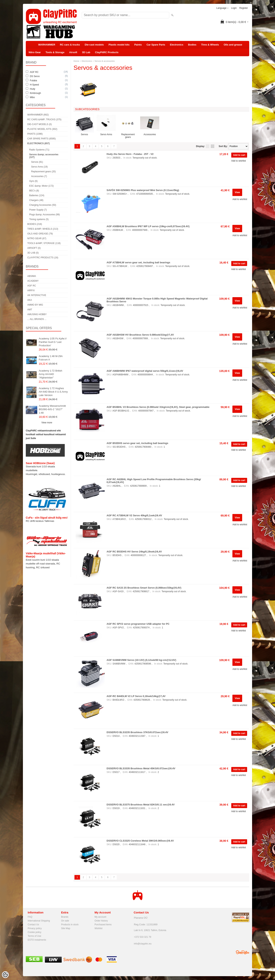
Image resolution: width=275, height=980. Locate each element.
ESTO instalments (37, 940)
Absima (32, 276)
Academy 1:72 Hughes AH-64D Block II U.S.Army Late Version (53, 392)
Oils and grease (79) (40, 234)
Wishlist (98, 928)
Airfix (31, 290)
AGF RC (32, 286)
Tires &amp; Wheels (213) (43, 229)
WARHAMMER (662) (38, 115)
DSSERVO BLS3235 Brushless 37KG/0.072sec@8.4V (137, 732)
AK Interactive (37, 295)
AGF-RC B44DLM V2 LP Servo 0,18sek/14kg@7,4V (136, 696)
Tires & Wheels (210, 45)
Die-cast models (94, 45)
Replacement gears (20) (43, 172)
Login (234, 8)
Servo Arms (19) (39, 167)
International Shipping (39, 921)
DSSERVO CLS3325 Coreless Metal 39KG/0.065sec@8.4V (140, 841)
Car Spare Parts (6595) (42, 139)
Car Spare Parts (156, 45)
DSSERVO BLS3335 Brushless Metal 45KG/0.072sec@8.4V (141, 768)
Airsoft (73, 52)
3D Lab (86, 52)
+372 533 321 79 (142, 937)
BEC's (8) (34, 191)
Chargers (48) (36, 200)
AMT (30, 310)
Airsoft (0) (34, 248)
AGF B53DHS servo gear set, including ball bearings (137, 443)
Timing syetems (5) (39, 219)
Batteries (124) (37, 195)
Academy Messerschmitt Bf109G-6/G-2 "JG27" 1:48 (52, 409)
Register (244, 8)
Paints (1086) (35, 134)
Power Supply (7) (38, 210)
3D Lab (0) (33, 253)
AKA (30, 300)
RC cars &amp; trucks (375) (44, 120)
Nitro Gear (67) (37, 238)
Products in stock (70, 925)
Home (76, 61)
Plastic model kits (119, 45)
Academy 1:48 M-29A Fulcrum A (51, 358)
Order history (101, 921)
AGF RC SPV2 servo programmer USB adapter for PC (138, 624)
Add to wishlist (239, 161)
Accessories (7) (39, 176)
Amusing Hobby (37, 314)
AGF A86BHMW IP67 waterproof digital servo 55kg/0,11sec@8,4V (145, 371)
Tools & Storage (55, 52)
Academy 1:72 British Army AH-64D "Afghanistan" (51, 374)
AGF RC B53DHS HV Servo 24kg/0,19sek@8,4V (134, 552)
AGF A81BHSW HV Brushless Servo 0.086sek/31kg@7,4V (140, 335)
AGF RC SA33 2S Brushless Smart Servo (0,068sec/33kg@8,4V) (144, 588)
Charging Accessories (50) (43, 205)
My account (100, 917)
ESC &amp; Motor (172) (41, 186)
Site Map (66, 928)
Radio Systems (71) (39, 150)
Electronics (177, 45)
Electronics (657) (38, 143)
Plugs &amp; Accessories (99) (44, 215)
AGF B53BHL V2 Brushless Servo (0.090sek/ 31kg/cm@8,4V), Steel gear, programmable (158, 407)
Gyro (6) (33, 181)
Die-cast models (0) (40, 124)
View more (47, 423)
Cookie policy (34, 932)
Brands (65, 917)
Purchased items (103, 925)
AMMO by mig (35, 305)
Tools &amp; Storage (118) (44, 243)
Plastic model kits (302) (42, 129)
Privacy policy (35, 928)
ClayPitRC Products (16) (43, 258)
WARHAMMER (47, 45)
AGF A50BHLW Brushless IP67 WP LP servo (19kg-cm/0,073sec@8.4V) (148, 226)
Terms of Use (34, 936)
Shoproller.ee (243, 952)
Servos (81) (37, 162)
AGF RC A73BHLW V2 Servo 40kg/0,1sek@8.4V (134, 515)
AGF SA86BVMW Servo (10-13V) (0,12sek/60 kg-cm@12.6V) (141, 660)
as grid (213, 146)
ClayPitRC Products (107, 52)
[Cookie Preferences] (5, 975)
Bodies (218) (35, 224)
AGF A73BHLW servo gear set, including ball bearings (138, 262)
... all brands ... (37, 319)
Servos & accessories (105, 61)
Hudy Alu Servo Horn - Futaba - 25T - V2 (130, 154)
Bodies (192, 45)
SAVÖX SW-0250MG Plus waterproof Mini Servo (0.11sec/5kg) (143, 190)
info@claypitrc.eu (143, 944)
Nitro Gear (35, 52)
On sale (65, 921)
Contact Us (33, 925)
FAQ (30, 917)
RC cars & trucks (70, 45)
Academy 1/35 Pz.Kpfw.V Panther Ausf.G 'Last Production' (53, 342)
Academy (33, 281)
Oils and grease (233, 45)
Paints (138, 45)
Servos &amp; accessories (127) (44, 156)
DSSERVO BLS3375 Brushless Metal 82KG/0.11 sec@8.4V (141, 805)
